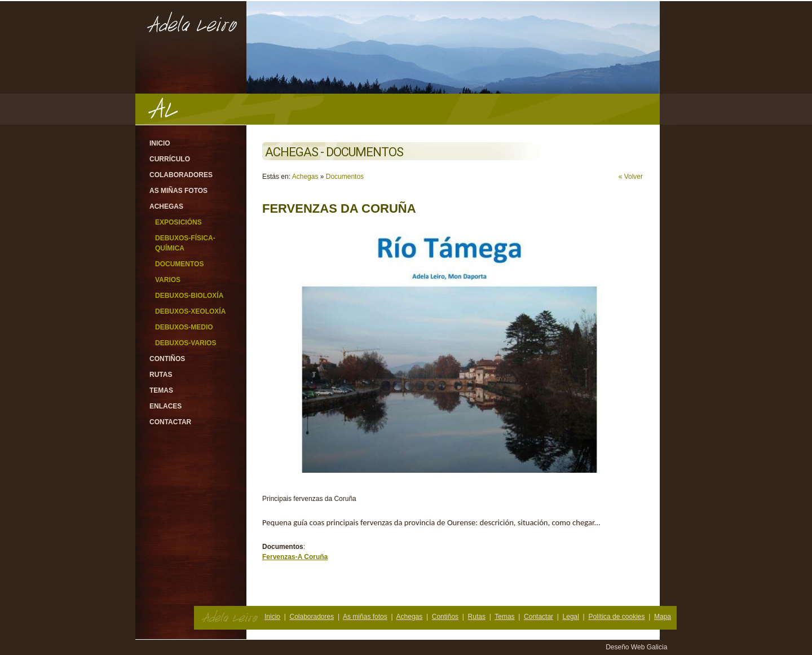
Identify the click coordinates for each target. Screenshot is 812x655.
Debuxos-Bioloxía (189, 296)
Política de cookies (616, 617)
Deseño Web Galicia (637, 647)
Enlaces (166, 406)
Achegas (166, 206)
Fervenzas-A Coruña (295, 557)
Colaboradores (181, 175)
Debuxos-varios (186, 343)
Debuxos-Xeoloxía (190, 311)
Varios (168, 280)
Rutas (161, 375)
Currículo (170, 159)
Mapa (663, 617)
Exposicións (178, 222)
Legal (571, 617)
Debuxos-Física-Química (185, 243)
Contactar (170, 422)
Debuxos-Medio (184, 327)
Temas (161, 390)
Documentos (179, 264)
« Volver (631, 177)
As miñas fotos (178, 191)
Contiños (167, 359)
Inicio (160, 143)
